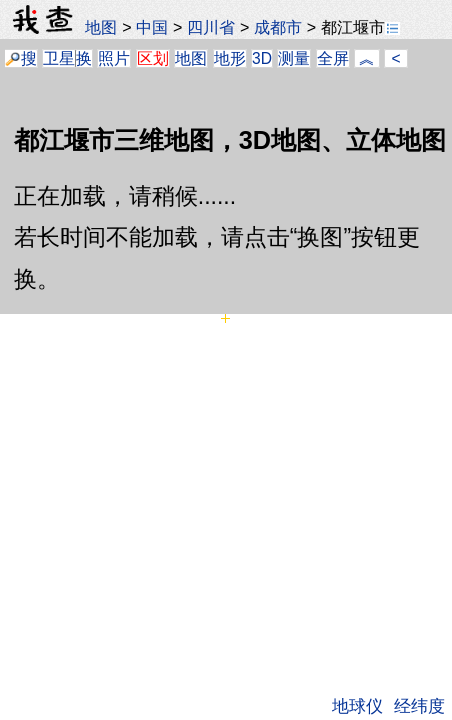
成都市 (278, 27)
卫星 (59, 58)
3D (262, 58)
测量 (294, 58)
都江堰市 (360, 27)
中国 (152, 27)
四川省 (211, 27)
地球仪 (357, 706)
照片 (114, 58)
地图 (101, 27)
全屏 (333, 58)
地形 (230, 58)
